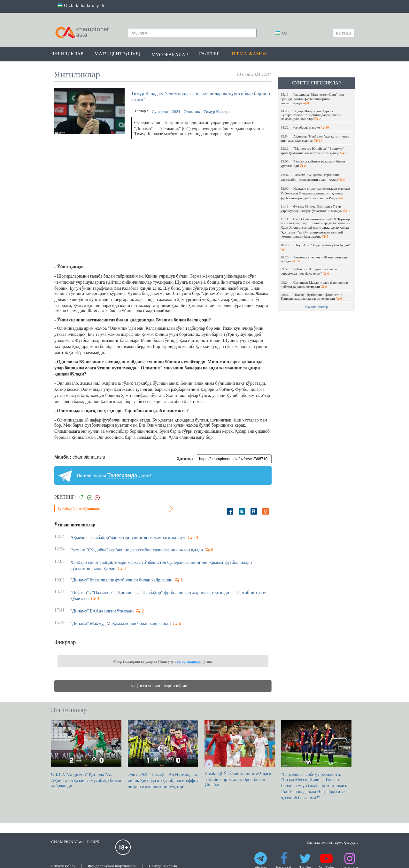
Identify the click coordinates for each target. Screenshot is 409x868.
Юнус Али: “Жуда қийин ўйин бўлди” (316, 247)
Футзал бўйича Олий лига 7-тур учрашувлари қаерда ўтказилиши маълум (315, 209)
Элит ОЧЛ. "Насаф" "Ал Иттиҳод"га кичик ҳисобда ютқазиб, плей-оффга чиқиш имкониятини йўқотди (163, 755)
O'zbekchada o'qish (81, 6)
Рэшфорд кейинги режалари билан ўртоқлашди (313, 163)
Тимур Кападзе (217, 111)
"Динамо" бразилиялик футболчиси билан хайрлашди (121, 580)
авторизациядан (189, 661)
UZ (281, 33)
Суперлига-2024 (166, 111)
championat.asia (89, 457)
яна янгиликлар (316, 307)
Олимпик (192, 111)
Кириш (343, 33)
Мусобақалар (170, 55)
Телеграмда (122, 475)
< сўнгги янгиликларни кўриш (160, 686)
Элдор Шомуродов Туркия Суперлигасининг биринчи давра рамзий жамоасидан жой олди (311, 115)
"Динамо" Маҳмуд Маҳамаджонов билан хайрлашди (120, 623)
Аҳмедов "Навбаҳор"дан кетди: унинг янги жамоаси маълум (315, 138)
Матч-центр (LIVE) (117, 54)
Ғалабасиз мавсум (305, 127)
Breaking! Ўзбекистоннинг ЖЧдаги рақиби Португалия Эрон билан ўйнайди (240, 754)
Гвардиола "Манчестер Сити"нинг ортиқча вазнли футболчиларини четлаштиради (313, 99)
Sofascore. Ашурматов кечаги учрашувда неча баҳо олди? (309, 271)
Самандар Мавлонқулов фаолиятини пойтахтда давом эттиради (314, 284)
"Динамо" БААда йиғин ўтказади (102, 611)
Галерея (209, 54)
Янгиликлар (67, 54)
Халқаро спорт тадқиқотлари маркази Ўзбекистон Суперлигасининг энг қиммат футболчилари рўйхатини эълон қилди (315, 193)
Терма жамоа (249, 54)
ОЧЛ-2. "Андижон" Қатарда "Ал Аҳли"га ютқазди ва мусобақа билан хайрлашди (86, 754)
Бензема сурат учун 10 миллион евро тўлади (315, 259)
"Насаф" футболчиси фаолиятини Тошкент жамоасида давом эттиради (312, 296)
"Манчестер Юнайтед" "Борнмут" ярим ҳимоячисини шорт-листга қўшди (314, 151)
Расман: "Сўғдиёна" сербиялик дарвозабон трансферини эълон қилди (313, 177)
